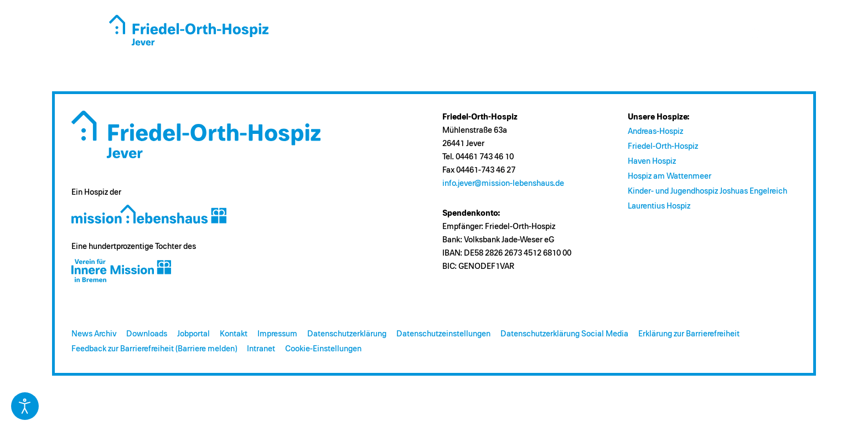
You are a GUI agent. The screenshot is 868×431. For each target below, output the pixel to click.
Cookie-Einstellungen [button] (323, 349)
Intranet (261, 349)
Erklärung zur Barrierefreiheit (689, 334)
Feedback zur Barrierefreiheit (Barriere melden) (154, 349)
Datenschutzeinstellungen (443, 334)
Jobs (712, 35)
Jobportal (193, 334)
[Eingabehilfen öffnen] (25, 406)
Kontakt (234, 334)
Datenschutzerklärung (347, 334)
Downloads (147, 334)
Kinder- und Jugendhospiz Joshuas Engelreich (707, 191)
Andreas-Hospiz (655, 131)
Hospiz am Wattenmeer (670, 176)
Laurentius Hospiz (659, 206)
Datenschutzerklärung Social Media (564, 334)
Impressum (277, 334)
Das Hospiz (392, 35)
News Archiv (94, 334)
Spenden (551, 35)
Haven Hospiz (652, 161)
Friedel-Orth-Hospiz (663, 146)
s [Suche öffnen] (756, 35)
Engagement (611, 35)
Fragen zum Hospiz (475, 35)
